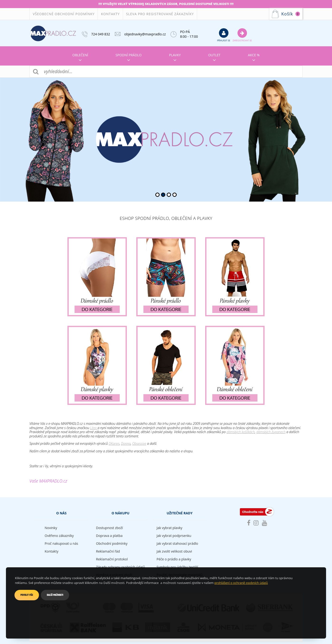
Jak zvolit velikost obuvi (174, 551)
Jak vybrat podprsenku (174, 536)
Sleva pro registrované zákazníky (160, 14)
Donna (126, 443)
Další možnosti (55, 595)
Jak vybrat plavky (169, 528)
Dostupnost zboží (109, 528)
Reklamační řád (108, 551)
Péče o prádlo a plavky (174, 559)
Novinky (51, 528)
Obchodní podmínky (112, 543)
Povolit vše (27, 595)
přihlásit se (224, 35)
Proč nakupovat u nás (61, 543)
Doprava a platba (109, 536)
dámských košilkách (241, 432)
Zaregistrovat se (242, 35)
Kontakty (110, 14)
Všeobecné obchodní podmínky (64, 14)
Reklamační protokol (112, 559)
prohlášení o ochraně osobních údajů (241, 583)
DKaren (114, 443)
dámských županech (271, 432)
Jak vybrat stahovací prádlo (177, 543)
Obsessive (139, 443)
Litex (94, 428)
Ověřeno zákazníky (59, 536)
